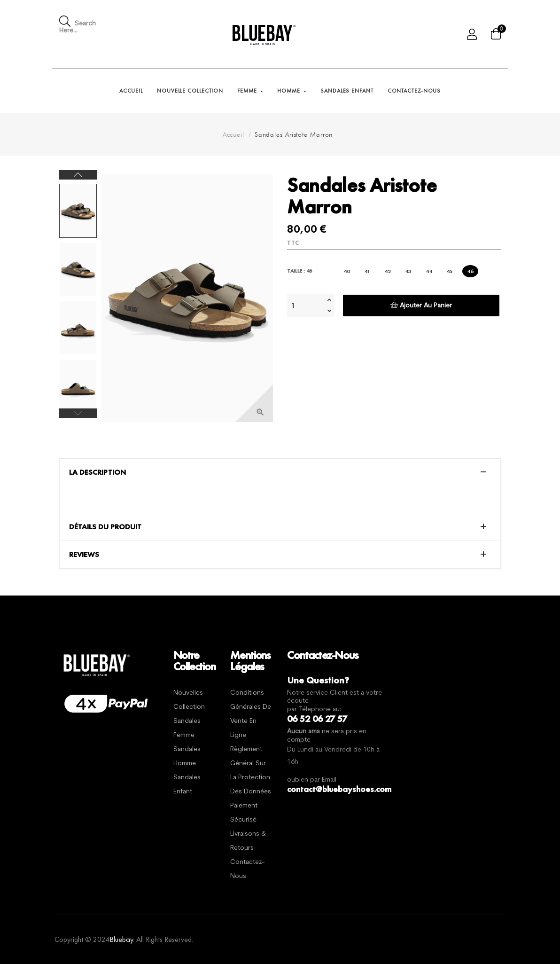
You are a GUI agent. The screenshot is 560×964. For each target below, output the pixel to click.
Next (78, 175)
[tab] (280, 472)
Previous (78, 413)
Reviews (84, 555)
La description (97, 472)
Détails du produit (105, 527)
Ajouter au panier (421, 305)
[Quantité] (306, 306)
